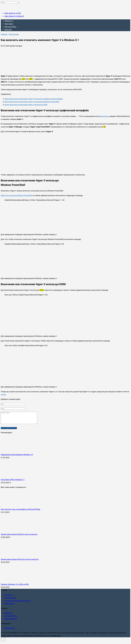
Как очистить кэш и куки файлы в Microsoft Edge (20, 512)
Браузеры (9, 615)
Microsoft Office (10, 27)
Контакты (9, 597)
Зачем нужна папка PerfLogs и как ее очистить (20, 562)
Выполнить (105, 116)
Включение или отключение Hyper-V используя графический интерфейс (34, 99)
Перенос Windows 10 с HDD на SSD (15, 587)
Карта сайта (9, 606)
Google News (10, 630)
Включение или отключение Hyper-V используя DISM (26, 105)
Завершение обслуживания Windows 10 (17, 457)
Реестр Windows (11, 621)
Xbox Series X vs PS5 (13, 13)
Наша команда (11, 600)
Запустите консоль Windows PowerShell (17, 195)
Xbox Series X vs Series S (14, 16)
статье (3, 394)
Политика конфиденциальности (18, 603)
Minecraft (8, 30)
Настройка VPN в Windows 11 (13, 482)
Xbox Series (9, 24)
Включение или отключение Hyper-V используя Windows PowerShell (32, 102)
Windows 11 (9, 21)
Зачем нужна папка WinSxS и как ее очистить (19, 537)
